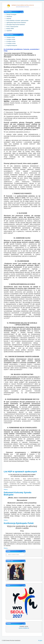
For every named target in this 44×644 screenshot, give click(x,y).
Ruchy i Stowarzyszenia (12, 27)
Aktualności (9, 17)
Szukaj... (7, 553)
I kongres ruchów (11, 37)
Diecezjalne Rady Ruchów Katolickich (16, 25)
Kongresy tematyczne (12, 45)
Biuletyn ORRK (10, 29)
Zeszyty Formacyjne (11, 14)
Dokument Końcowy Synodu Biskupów (18, 494)
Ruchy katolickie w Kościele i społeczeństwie (17, 21)
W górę (40, 640)
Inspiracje (9, 19)
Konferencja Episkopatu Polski (19, 523)
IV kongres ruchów (11, 43)
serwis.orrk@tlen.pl (24, 628)
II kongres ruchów (11, 39)
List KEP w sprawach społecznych (20, 472)
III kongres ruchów (11, 41)
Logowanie (9, 31)
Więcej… (6, 489)
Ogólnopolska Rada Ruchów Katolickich (16, 23)
